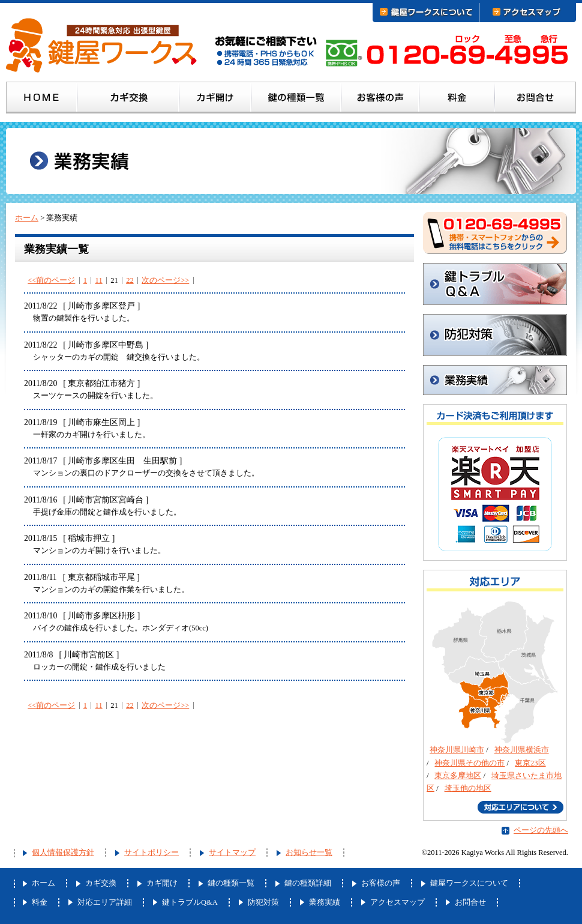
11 (99, 280)
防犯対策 (495, 335)
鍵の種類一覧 (296, 100)
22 (130, 280)
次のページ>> (165, 280)
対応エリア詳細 (105, 902)
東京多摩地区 (458, 776)
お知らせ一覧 (309, 853)
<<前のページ (51, 280)
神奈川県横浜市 (522, 750)
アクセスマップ (397, 902)
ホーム (42, 100)
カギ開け (215, 100)
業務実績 (325, 902)
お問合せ (535, 100)
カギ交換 (128, 100)
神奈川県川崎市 (457, 750)
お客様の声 (380, 100)
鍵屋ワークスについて (469, 883)
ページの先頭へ (541, 830)
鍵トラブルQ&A (495, 284)
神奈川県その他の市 (469, 763)
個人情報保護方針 (63, 853)
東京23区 (530, 763)
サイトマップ (232, 853)
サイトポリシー (151, 853)
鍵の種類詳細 (308, 883)
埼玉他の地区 (468, 788)
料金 (457, 100)
